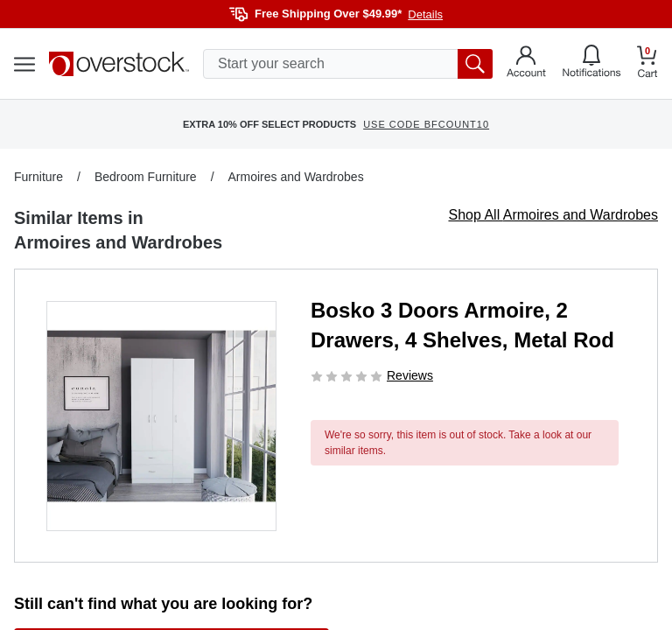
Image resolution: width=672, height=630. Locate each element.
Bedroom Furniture (146, 177)
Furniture (38, 177)
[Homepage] (119, 64)
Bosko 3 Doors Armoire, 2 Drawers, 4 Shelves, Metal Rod (462, 325)
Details (425, 14)
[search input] (348, 64)
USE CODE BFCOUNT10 (426, 124)
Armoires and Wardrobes (296, 177)
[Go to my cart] (647, 64)
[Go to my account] (526, 64)
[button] (161, 416)
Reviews (410, 375)
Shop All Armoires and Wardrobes (553, 215)
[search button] (475, 64)
